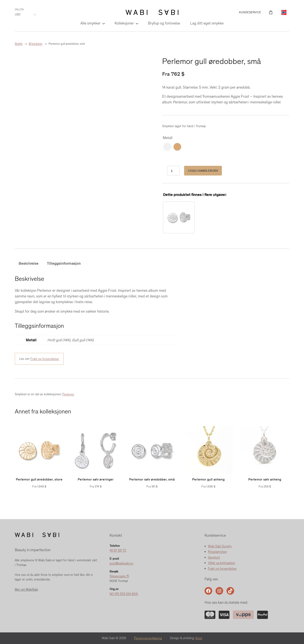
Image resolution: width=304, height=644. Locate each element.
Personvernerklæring (148, 638)
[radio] (167, 147)
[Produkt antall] (173, 171)
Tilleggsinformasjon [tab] (64, 263)
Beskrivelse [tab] (28, 263)
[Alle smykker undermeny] (103, 23)
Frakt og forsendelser (45, 359)
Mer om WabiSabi (26, 589)
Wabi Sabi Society (220, 546)
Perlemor (68, 394)
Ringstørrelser (217, 552)
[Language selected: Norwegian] (284, 12)
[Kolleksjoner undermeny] (137, 23)
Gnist (199, 638)
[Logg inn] (265, 12)
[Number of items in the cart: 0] (271, 12)
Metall (168, 138)
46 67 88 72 (118, 551)
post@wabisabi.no (121, 563)
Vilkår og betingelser (222, 563)
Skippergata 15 (119, 576)
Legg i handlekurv (203, 171)
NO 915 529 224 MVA (124, 594)
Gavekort (214, 557)
